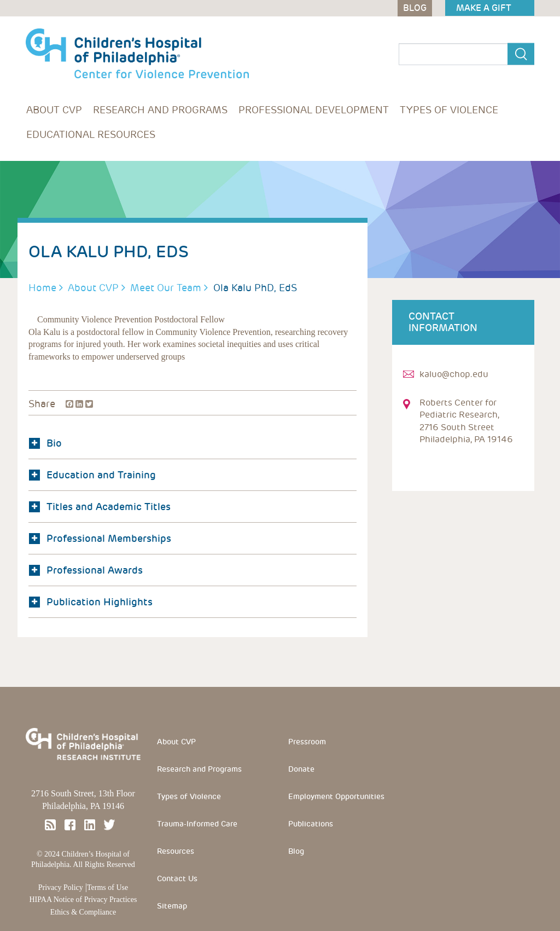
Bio (45, 443)
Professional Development (314, 110)
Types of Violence (449, 110)
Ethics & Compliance (83, 912)
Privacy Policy (61, 887)
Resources (176, 851)
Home (42, 288)
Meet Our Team (166, 288)
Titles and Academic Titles (100, 507)
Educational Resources (91, 134)
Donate (301, 769)
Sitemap (172, 906)
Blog (296, 851)
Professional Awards (86, 570)
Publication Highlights (91, 602)
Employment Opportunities (336, 796)
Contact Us (177, 878)
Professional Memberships (100, 538)
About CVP (54, 110)
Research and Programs (160, 110)
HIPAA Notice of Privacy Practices (83, 900)
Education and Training (92, 475)
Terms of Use (107, 887)
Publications (311, 824)
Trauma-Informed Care (197, 824)
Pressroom (307, 742)
